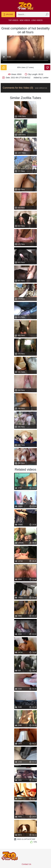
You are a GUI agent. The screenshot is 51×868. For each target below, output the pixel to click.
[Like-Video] (4, 67)
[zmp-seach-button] (47, 14)
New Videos (25, 20)
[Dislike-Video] (47, 67)
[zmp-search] (33, 14)
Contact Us (26, 864)
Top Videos (13, 20)
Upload (8, 15)
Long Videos (37, 20)
